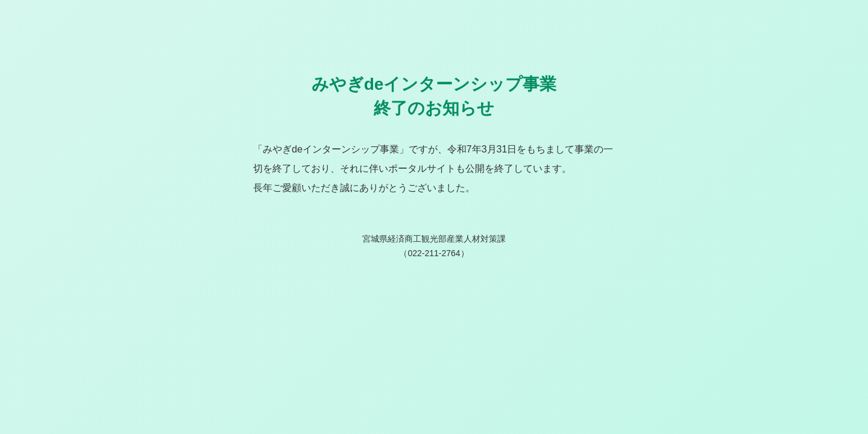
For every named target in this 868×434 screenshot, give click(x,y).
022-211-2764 (434, 253)
